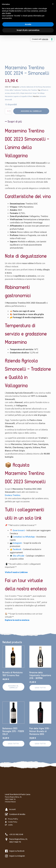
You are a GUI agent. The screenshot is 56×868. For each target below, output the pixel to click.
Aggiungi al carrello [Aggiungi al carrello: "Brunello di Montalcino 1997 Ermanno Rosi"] (13, 687)
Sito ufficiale (18, 556)
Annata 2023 (15, 93)
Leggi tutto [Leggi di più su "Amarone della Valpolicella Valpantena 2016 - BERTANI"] (40, 688)
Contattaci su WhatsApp (24, 537)
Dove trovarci (19, 530)
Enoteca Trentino (13, 495)
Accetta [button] (28, 24)
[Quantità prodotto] (8, 111)
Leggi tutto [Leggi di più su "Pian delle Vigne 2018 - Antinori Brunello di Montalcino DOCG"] (40, 744)
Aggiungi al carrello (31, 111)
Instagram (17, 543)
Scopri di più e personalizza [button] (28, 30)
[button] (53, 4)
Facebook (17, 549)
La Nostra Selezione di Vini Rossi (31, 87)
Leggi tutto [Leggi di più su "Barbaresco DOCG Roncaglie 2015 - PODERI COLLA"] (13, 744)
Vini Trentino (33, 90)
